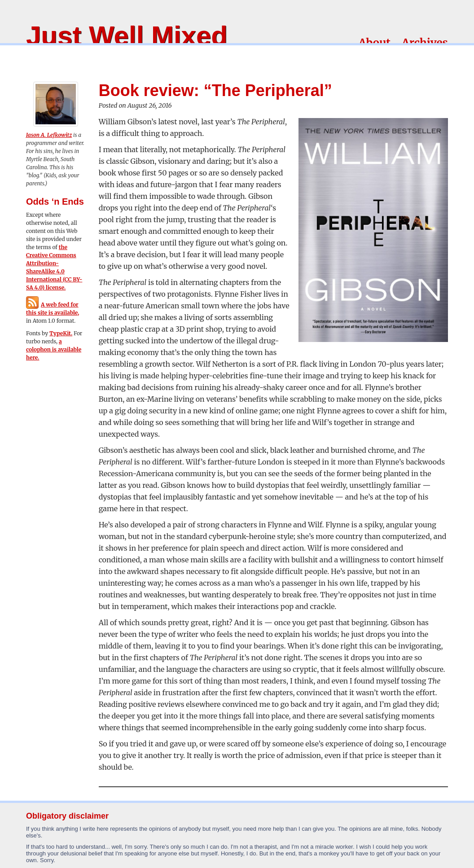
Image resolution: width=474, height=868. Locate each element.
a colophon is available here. (54, 349)
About (375, 43)
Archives (425, 43)
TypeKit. (61, 333)
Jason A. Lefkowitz (49, 135)
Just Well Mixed (127, 36)
